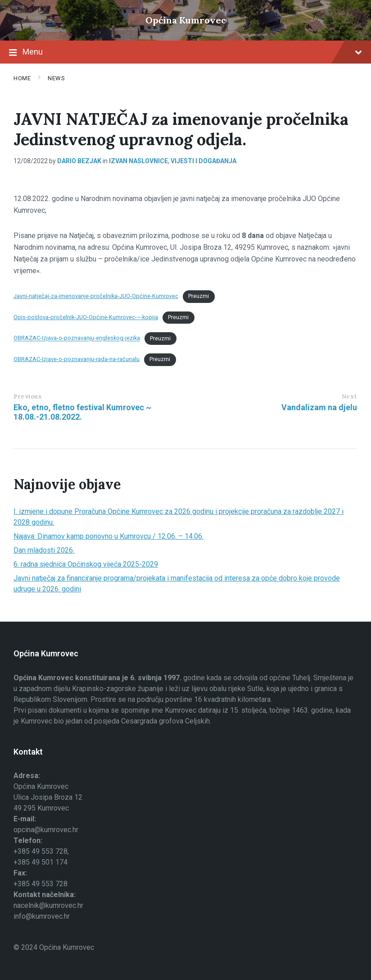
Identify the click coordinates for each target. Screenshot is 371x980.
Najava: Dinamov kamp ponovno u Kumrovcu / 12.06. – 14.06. (109, 536)
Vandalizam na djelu (319, 407)
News (56, 78)
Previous (27, 396)
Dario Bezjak (79, 161)
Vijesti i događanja (204, 161)
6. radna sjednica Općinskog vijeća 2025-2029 (86, 564)
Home (22, 78)
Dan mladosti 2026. (44, 550)
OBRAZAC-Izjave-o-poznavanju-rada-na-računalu (77, 359)
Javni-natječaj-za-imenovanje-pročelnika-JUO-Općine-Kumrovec (96, 296)
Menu (185, 53)
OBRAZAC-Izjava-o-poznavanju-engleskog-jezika (77, 338)
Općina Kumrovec (186, 20)
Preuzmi (199, 296)
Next (349, 396)
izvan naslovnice (138, 161)
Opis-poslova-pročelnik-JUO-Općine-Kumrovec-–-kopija (86, 317)
